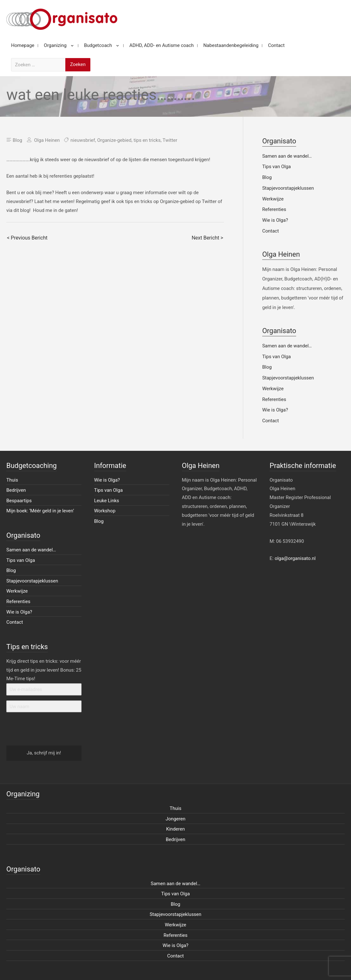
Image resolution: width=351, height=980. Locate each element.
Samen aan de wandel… (287, 156)
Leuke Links (107, 501)
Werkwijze (273, 199)
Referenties (274, 209)
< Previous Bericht (27, 238)
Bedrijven (16, 490)
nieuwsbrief (83, 140)
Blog (17, 140)
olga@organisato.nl (295, 558)
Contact (270, 231)
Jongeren (175, 819)
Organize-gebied (114, 140)
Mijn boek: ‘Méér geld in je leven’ (40, 511)
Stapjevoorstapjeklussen (288, 188)
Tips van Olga (276, 167)
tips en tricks (147, 140)
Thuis (12, 480)
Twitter (170, 140)
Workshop (105, 511)
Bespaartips (19, 501)
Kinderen (175, 829)
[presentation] (45, 730)
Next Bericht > (207, 238)
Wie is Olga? (275, 220)
